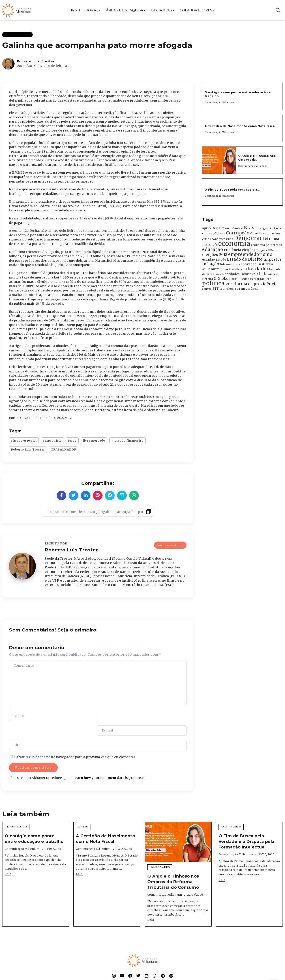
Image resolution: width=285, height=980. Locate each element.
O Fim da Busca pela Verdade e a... (232, 190)
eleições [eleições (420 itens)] (249, 250)
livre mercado (94, 440)
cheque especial (24, 440)
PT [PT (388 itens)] (228, 284)
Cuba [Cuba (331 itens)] (230, 239)
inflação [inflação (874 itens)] (211, 264)
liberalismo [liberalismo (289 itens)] (236, 269)
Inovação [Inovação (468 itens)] (249, 264)
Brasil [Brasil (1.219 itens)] (251, 228)
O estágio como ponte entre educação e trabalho (34, 824)
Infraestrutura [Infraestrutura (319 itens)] (230, 264)
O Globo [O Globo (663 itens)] (221, 278)
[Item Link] (219, 160)
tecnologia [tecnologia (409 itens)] (228, 289)
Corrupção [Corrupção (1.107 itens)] (238, 233)
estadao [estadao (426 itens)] (209, 260)
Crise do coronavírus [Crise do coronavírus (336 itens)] (265, 234)
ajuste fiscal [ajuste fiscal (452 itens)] (212, 228)
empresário (52, 440)
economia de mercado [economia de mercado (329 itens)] (267, 245)
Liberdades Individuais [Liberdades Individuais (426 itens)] (240, 274)
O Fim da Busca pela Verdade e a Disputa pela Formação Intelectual (246, 827)
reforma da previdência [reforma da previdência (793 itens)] (254, 284)
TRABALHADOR (64, 449)
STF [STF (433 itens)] (216, 289)
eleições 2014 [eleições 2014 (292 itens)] (265, 250)
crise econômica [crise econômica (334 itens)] (214, 239)
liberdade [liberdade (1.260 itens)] (255, 269)
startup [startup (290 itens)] (207, 289)
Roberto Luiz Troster (28, 449)
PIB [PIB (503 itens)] (269, 279)
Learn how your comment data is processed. (110, 763)
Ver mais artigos (170, 545)
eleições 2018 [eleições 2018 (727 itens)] (215, 255)
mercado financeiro (127, 440)
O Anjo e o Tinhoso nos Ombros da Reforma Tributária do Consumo (173, 867)
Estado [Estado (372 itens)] (221, 260)
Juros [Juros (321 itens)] (224, 269)
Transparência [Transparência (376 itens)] (248, 289)
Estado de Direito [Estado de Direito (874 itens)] (245, 259)
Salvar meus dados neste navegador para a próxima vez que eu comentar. (75, 742)
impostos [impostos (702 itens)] (273, 259)
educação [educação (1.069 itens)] (213, 250)
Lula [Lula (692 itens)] (263, 274)
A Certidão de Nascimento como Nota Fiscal (240, 126)
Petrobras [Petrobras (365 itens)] (257, 279)
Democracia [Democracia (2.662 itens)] (251, 238)
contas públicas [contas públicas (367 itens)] (214, 233)
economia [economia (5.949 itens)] (234, 243)
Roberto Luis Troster (36, 61)
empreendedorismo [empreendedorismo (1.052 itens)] (250, 254)
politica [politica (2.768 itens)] (213, 283)
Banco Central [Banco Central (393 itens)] (233, 228)
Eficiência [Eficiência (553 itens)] (233, 250)
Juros (72, 440)
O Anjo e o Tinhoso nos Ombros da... (257, 158)
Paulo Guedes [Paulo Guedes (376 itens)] (239, 279)
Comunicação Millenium (219, 103)
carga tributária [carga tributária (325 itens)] (270, 228)
